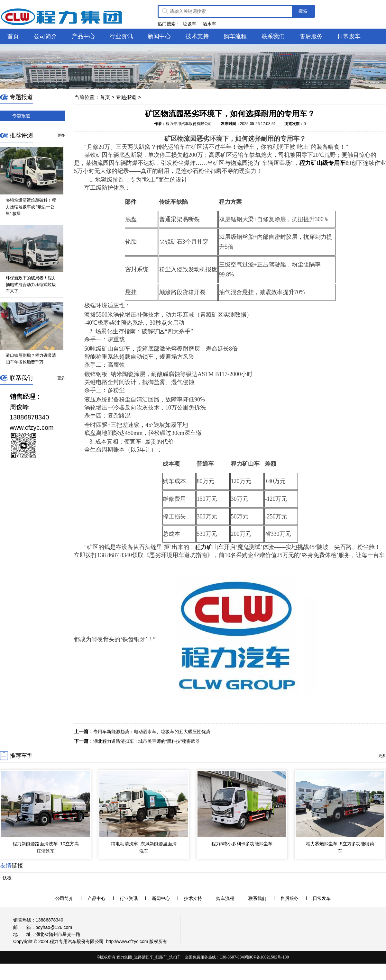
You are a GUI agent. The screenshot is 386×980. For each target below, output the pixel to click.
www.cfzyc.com (133, 941)
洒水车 (209, 24)
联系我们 (273, 36)
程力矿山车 (209, 547)
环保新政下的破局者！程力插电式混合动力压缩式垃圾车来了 (31, 285)
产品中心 (83, 36)
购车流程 (235, 36)
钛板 (7, 878)
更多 (61, 135)
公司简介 (45, 36)
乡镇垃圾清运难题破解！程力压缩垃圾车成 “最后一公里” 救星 (31, 207)
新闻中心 (159, 36)
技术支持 (197, 36)
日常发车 (349, 36)
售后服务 (311, 36)
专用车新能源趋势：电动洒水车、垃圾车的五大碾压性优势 (152, 732)
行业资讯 (121, 36)
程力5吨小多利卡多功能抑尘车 (242, 844)
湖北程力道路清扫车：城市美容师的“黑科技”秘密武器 (147, 741)
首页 (13, 36)
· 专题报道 (20, 116)
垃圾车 (189, 24)
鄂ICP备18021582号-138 (267, 957)
